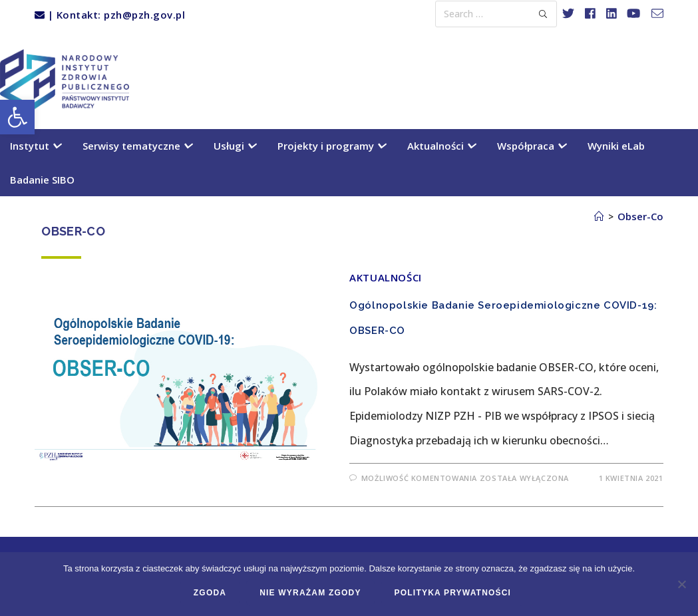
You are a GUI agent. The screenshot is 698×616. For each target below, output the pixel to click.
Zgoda (210, 593)
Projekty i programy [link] (331, 146)
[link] (17, 117)
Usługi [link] (235, 146)
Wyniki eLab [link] (616, 146)
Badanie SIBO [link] (42, 180)
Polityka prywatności (453, 593)
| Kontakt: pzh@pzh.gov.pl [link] (110, 15)
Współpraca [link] (531, 146)
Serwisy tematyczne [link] (137, 146)
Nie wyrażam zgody (310, 593)
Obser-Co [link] (640, 216)
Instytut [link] (35, 146)
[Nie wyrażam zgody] (681, 584)
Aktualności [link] (441, 146)
